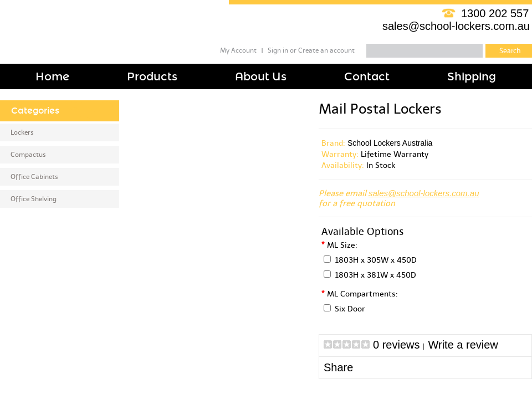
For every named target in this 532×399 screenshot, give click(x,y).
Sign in (278, 50)
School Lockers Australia (390, 143)
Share (338, 367)
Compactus (28, 155)
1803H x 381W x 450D (375, 275)
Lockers (22, 132)
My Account (238, 50)
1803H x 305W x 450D (376, 260)
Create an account (326, 50)
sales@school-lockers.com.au (456, 26)
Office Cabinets (34, 177)
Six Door (350, 309)
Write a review (463, 345)
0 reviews (396, 345)
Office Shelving (34, 199)
